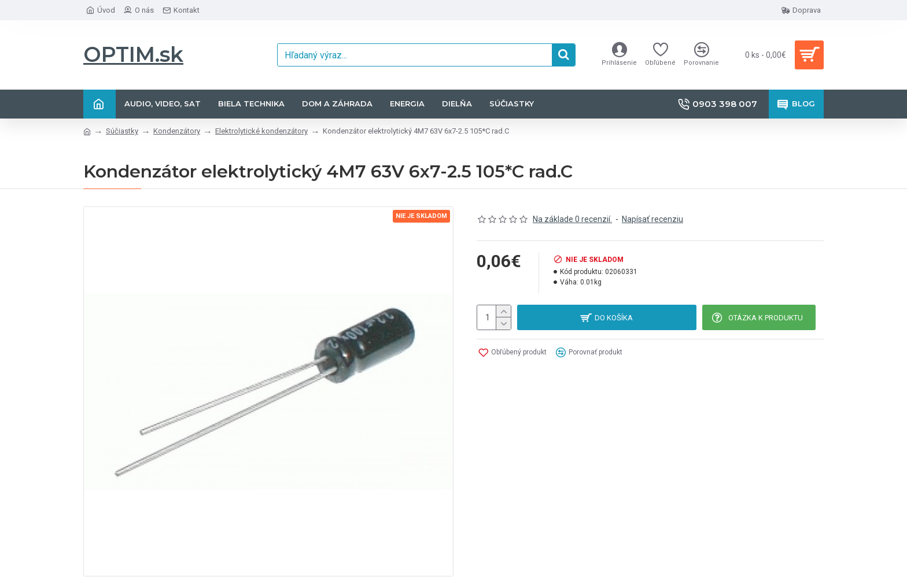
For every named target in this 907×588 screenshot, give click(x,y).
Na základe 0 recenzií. (572, 219)
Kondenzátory (177, 131)
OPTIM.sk (133, 54)
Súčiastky (122, 131)
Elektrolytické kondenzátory (261, 131)
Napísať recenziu (652, 219)
